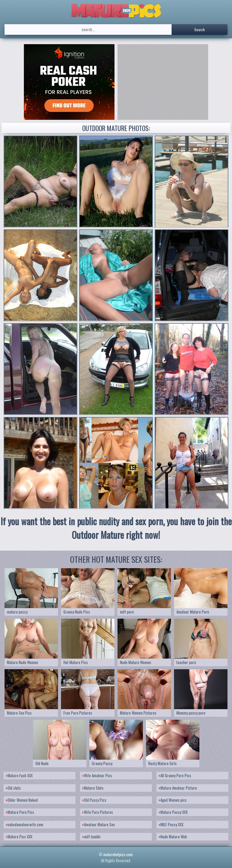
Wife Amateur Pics (97, 775)
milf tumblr (92, 837)
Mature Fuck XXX (19, 775)
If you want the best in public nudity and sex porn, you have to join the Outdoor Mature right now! (116, 528)
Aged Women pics (173, 800)
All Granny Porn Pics (175, 775)
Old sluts (13, 788)
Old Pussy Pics (94, 800)
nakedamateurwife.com (25, 824)
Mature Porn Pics (20, 812)
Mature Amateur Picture (178, 788)
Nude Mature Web (173, 837)
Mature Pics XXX (19, 837)
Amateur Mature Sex (99, 824)
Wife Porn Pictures (98, 812)
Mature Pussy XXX (173, 812)
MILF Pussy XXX (171, 824)
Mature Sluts (93, 788)
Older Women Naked (22, 800)
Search (200, 29)
